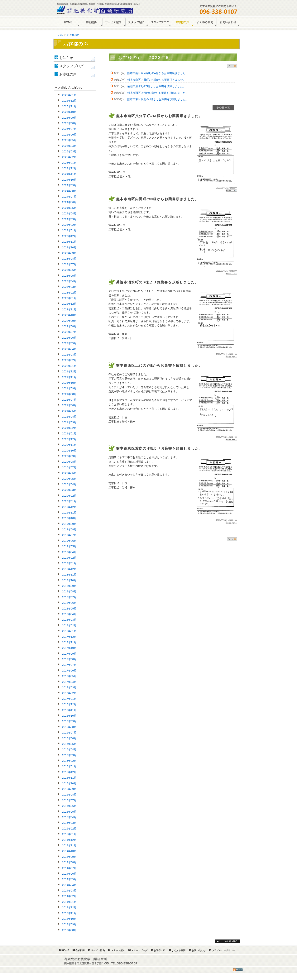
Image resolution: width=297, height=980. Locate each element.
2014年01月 (69, 902)
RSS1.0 (238, 970)
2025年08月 (69, 123)
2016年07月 (69, 733)
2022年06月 (69, 338)
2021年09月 (69, 388)
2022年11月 (69, 309)
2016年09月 (69, 721)
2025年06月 (69, 135)
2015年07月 (69, 800)
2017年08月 (69, 659)
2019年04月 (69, 552)
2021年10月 (69, 383)
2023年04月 (69, 281)
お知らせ (66, 58)
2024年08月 (69, 191)
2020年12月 (69, 439)
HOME (68, 22)
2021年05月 (69, 411)
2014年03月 (69, 891)
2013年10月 (69, 919)
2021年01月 (69, 433)
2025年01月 (69, 163)
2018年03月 (69, 620)
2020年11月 (69, 445)
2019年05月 (69, 546)
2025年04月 (69, 146)
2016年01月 (69, 766)
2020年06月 (69, 473)
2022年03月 (69, 355)
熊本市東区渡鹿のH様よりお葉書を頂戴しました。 (158, 99)
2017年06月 (69, 671)
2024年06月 (69, 202)
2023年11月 (69, 242)
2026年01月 (69, 95)
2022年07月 (69, 332)
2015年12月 (69, 772)
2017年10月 (69, 648)
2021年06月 (69, 405)
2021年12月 (69, 371)
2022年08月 (69, 326)
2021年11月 (69, 377)
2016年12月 (69, 704)
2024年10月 (69, 180)
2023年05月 (69, 276)
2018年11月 (69, 575)
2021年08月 (69, 394)
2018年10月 (69, 580)
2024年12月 (69, 168)
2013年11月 (69, 913)
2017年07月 (69, 665)
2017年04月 (69, 682)
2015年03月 (69, 823)
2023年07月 (69, 264)
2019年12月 (69, 507)
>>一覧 (223, 108)
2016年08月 (69, 727)
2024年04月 (69, 213)
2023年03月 (69, 287)
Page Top (231, 191)
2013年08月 (69, 930)
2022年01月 (69, 366)
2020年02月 (69, 496)
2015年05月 (69, 812)
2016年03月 (69, 755)
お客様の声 (182, 22)
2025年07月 (69, 129)
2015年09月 (69, 789)
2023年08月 (69, 259)
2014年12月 (69, 840)
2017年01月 (69, 699)
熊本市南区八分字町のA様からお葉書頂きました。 (158, 73)
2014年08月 (69, 862)
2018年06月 (69, 603)
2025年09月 (69, 118)
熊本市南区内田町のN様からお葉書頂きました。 (156, 80)
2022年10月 (69, 315)
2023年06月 (69, 270)
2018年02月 (69, 625)
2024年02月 (69, 225)
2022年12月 (69, 304)
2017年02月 (69, 693)
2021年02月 (69, 428)
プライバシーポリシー (223, 950)
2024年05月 (69, 208)
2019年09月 (69, 524)
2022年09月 (69, 321)
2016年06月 (69, 738)
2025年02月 (69, 157)
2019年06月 (69, 541)
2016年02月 (69, 761)
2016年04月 (69, 749)
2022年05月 (69, 343)
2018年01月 (69, 631)
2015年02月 (69, 829)
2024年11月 (69, 174)
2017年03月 (69, 687)
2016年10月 (69, 716)
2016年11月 (69, 710)
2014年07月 (69, 868)
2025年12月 (69, 101)
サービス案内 (114, 22)
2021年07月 (69, 400)
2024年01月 (69, 230)
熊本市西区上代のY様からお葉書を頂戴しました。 (158, 93)
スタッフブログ (71, 66)
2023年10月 (69, 247)
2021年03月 (69, 422)
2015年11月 (69, 778)
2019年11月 (69, 513)
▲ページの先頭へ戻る (227, 941)
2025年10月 (69, 112)
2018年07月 (69, 597)
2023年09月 (69, 253)
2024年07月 (69, 197)
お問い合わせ (228, 22)
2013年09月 (69, 924)
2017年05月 (69, 676)
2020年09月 (69, 456)
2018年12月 (69, 569)
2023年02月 (69, 293)
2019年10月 (69, 518)
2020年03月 (69, 490)
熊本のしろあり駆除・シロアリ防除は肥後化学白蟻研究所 (95, 10)
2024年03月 (69, 219)
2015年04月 (69, 817)
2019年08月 (69, 529)
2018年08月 (69, 591)
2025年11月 (69, 106)
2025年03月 (69, 151)
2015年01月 (69, 834)
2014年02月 (69, 896)
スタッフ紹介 (137, 22)
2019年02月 (69, 558)
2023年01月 (69, 298)
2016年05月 (69, 744)
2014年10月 (69, 851)
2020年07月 (69, 467)
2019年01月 (69, 563)
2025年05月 (69, 140)
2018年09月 (69, 586)
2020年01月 (69, 501)
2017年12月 (69, 637)
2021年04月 (69, 417)
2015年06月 (69, 806)
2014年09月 (69, 857)
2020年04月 (69, 484)
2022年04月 (69, 349)
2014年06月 (69, 874)
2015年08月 (69, 795)
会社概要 (91, 22)
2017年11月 (69, 642)
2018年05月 (69, 609)
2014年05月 (69, 879)
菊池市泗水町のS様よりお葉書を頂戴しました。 (156, 86)
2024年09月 (69, 185)
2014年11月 (69, 845)
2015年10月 (69, 783)
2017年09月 (69, 654)
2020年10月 (69, 451)
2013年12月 (69, 907)
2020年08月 (69, 462)
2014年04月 (69, 885)
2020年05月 (69, 479)
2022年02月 (69, 360)
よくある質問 (205, 22)
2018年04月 (69, 614)
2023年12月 (69, 236)
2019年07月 (69, 535)
